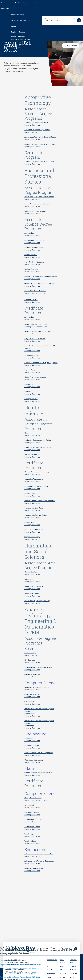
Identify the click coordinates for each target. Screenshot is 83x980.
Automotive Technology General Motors (40, 137)
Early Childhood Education (35, 262)
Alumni (13, 26)
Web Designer (30, 834)
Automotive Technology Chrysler (37, 130)
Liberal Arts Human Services (35, 211)
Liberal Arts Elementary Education (38, 204)
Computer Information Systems (37, 687)
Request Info (28, 3)
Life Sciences (30, 660)
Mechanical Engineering (34, 760)
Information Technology (34, 819)
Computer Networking (33, 798)
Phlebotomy (29, 522)
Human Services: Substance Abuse (38, 331)
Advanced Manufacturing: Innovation (39, 854)
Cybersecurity (30, 702)
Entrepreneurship (31, 356)
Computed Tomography (34, 479)
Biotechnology (30, 653)
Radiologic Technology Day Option (38, 440)
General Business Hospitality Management (41, 276)
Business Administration (34, 248)
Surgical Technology (32, 454)
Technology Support (32, 827)
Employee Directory (18, 32)
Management (30, 384)
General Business (31, 269)
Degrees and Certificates (10, 961)
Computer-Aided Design (34, 868)
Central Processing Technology (37, 472)
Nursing (27, 433)
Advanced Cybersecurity (34, 812)
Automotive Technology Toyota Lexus (40, 144)
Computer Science (32, 694)
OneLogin (5, 9)
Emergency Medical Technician (36, 486)
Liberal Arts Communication (35, 586)
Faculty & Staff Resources (21, 20)
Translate (25, 39)
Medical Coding (30, 494)
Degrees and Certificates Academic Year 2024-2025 (20, 965)
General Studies (31, 572)
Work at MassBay (17, 15)
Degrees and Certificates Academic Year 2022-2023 (20, 973)
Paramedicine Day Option (34, 508)
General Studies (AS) (32, 674)
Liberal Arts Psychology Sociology (38, 601)
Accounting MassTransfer (35, 240)
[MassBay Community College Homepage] (12, 46)
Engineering (29, 738)
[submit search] (79, 20)
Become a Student (9, 3)
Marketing (28, 391)
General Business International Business (40, 284)
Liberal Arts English (32, 594)
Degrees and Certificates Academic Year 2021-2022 (20, 977)
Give (37, 3)
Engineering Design (32, 746)
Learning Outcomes (32, 125)
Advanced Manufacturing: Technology (39, 861)
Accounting (29, 233)
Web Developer (30, 841)
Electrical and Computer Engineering (39, 753)
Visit (19, 3)
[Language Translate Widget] (21, 37)
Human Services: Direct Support (37, 324)
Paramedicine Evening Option (36, 515)
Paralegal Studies (31, 300)
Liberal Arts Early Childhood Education (39, 197)
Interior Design (30, 370)
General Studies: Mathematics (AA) (38, 773)
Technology (29, 726)
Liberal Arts (29, 579)
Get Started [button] (70, 46)
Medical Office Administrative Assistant (40, 501)
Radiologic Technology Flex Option (38, 447)
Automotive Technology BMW (36, 123)
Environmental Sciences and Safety (38, 667)
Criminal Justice (31, 255)
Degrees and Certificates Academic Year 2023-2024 (20, 969)
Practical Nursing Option (34, 529)
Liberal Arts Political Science (35, 291)
